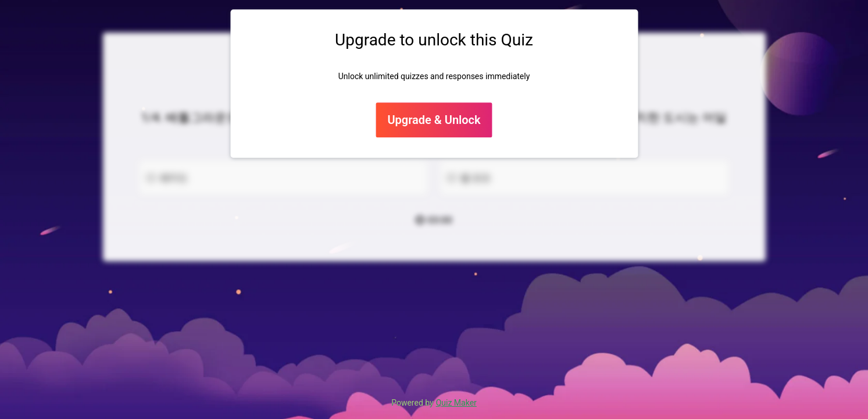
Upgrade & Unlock (434, 120)
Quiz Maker (456, 403)
